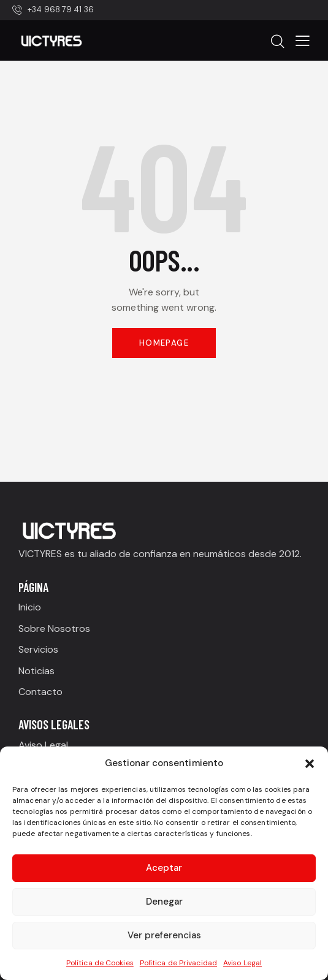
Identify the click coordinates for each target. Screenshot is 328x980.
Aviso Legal (242, 963)
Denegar (164, 902)
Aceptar (164, 868)
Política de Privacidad (178, 963)
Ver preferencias (164, 935)
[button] (310, 764)
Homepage (164, 343)
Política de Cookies (100, 963)
